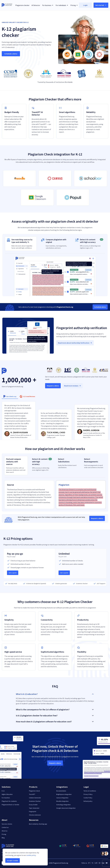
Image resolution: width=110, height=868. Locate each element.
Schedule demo (100, 307)
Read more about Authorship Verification (75, 343)
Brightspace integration (64, 794)
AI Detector (36, 5)
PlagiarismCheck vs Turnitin (10, 805)
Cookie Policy (88, 798)
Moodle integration (62, 801)
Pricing (4, 834)
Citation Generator (35, 798)
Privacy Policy (88, 794)
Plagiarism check (34, 791)
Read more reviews (73, 386)
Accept (13, 860)
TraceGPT (32, 794)
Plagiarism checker (22, 5)
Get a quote (13, 573)
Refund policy (88, 801)
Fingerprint (33, 811)
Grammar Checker (35, 801)
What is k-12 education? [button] (55, 694)
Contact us (5, 827)
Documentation (61, 791)
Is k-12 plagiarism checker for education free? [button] (55, 715)
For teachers (6, 798)
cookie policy (31, 855)
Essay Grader (33, 805)
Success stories (7, 824)
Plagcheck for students (9, 801)
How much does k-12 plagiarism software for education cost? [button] (55, 722)
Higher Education (7, 794)
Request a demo (53, 386)
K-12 (3, 791)
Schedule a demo (11, 54)
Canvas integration (62, 798)
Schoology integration (63, 805)
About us (5, 831)
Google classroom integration (66, 808)
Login (85, 5)
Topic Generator (34, 808)
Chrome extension (35, 815)
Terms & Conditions (90, 791)
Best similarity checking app (38, 824)
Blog (3, 838)
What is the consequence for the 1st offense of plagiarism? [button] (55, 709)
